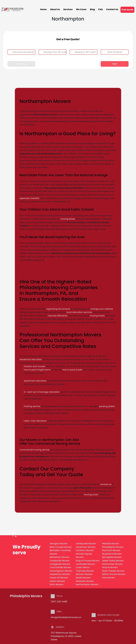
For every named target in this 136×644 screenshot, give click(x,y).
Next (115, 64)
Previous (21, 64)
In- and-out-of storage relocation (42, 392)
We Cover (81, 9)
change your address (102, 309)
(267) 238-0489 (59, 602)
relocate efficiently (58, 316)
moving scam (91, 495)
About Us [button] (55, 9)
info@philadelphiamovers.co (66, 617)
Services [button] (68, 9)
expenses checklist (29, 198)
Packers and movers (35, 366)
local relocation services (79, 312)
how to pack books (72, 370)
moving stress (68, 219)
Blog (92, 9)
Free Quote (127, 10)
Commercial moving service (35, 450)
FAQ (100, 9)
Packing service (32, 406)
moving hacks (97, 316)
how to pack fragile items (37, 370)
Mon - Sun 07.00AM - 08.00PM (107, 621)
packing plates (107, 406)
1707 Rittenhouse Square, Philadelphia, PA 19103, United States (66, 636)
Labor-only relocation (35, 421)
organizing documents (58, 309)
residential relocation (31, 359)
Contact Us (112, 9)
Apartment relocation (35, 381)
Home (43, 9)
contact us (106, 484)
